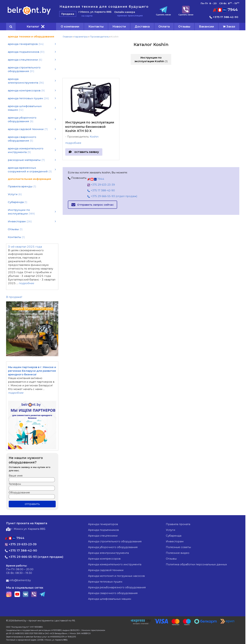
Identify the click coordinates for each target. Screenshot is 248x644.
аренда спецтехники (103, 536)
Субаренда (174, 536)
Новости (119, 26)
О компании (70, 26)
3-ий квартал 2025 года (25, 247)
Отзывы (184, 26)
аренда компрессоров (104, 559)
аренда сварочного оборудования (113, 593)
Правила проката (178, 524)
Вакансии (206, 26)
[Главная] (29, 15)
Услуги (170, 530)
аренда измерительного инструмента (115, 564)
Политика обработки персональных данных (196, 564)
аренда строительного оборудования (115, 541)
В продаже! (14, 297)
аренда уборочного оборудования (113, 547)
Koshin (94, 137)
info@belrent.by (18, 580)
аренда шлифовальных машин (110, 599)
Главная (67, 37)
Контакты (96, 26)
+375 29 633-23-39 (101, 185)
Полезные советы (178, 547)
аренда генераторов (103, 524)
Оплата (164, 26)
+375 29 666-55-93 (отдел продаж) (112, 196)
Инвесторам (175, 541)
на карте (86, 16)
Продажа (68, 14)
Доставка (142, 26)
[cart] (229, 27)
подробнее (73, 143)
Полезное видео (178, 553)
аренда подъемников (103, 530)
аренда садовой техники (106, 570)
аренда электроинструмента (108, 553)
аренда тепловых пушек (105, 582)
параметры (81, 37)
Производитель (99, 37)
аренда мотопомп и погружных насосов (116, 576)
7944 (225, 10)
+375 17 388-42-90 (224, 17)
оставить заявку (87, 152)
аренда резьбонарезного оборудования (117, 587)
